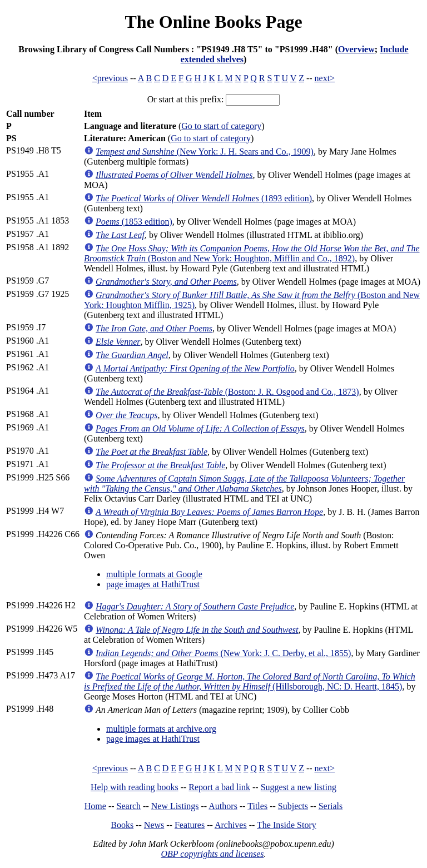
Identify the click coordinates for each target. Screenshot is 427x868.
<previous (110, 78)
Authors (223, 806)
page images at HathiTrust (153, 584)
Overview (356, 49)
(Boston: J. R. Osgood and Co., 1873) (227, 392)
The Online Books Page (213, 22)
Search (129, 806)
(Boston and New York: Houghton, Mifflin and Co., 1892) (252, 253)
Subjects (293, 806)
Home (95, 806)
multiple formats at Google (154, 574)
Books (122, 825)
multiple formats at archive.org (161, 729)
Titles (257, 806)
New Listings (175, 806)
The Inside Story (287, 825)
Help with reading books (135, 787)
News (154, 825)
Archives (231, 825)
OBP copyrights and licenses (212, 854)
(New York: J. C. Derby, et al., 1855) (223, 653)
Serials (331, 806)
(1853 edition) (134, 222)
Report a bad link (219, 787)
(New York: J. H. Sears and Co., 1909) (205, 152)
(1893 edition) (204, 198)
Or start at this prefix (184, 99)
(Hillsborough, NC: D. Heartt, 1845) (250, 681)
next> (325, 78)
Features (190, 825)
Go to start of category (221, 126)
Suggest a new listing (299, 787)
